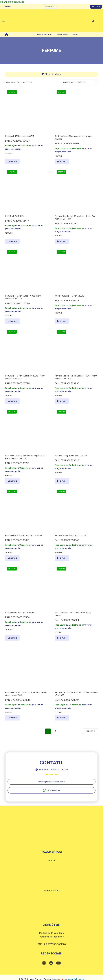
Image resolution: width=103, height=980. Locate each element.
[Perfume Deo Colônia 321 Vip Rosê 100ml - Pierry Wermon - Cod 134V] (76, 190)
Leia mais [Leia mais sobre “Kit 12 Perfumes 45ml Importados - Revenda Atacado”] (62, 161)
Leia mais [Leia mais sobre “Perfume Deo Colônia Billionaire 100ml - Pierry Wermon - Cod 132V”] (12, 401)
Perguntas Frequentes (51, 937)
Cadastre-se (25, 146)
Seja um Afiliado (62, 34)
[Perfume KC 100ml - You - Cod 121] (27, 110)
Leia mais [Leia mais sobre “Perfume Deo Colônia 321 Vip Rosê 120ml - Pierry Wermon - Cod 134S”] (12, 718)
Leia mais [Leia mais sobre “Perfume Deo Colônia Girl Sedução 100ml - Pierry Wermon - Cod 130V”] (62, 401)
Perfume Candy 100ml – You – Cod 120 (71, 456)
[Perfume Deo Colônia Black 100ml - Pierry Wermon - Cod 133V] (27, 270)
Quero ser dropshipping (45, 34)
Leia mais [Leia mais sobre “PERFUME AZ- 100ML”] (12, 241)
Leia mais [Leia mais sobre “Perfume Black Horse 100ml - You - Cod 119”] (12, 558)
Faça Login (10, 146)
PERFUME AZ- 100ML (15, 216)
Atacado (75, 34)
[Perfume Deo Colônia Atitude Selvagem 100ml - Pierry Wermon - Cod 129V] (27, 429)
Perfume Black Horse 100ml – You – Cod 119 (24, 535)
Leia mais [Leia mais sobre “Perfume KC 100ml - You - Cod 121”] (12, 161)
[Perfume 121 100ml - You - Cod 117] (27, 586)
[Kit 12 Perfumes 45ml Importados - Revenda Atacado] (76, 110)
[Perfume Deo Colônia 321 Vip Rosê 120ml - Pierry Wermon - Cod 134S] (27, 666)
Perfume (9, 153)
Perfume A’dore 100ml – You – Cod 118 (70, 535)
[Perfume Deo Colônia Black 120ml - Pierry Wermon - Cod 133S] (76, 666)
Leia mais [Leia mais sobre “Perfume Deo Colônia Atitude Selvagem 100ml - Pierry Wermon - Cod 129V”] (12, 481)
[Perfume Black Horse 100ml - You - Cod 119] (27, 509)
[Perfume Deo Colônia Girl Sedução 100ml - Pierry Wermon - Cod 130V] (76, 349)
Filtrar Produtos (51, 74)
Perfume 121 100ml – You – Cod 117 (20, 613)
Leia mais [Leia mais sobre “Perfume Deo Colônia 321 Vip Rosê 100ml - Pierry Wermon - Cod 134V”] (62, 241)
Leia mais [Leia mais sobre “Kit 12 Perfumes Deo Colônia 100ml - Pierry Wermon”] (62, 638)
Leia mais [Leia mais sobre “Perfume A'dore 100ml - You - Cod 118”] (62, 558)
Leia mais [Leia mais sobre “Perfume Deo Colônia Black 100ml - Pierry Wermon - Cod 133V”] (12, 321)
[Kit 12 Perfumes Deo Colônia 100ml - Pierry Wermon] (76, 586)
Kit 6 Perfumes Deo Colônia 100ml (69, 296)
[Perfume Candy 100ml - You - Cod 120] (76, 429)
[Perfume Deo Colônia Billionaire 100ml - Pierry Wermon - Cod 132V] (27, 349)
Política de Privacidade (51, 933)
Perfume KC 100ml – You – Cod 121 (20, 136)
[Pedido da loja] (80, 82)
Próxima (91, 731)
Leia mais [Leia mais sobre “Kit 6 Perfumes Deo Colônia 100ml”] (62, 321)
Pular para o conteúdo (12, 2)
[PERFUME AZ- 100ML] (27, 190)
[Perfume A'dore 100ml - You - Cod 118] (76, 509)
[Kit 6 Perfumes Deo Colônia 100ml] (76, 270)
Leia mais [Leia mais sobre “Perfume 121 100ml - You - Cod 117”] (12, 638)
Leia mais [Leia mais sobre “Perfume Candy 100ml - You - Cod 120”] (62, 481)
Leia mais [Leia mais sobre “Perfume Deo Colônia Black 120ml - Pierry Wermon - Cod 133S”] (62, 718)
